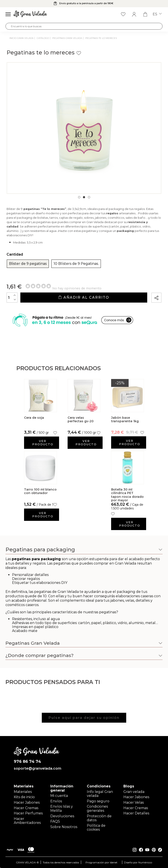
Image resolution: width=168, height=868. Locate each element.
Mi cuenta (59, 796)
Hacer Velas (134, 802)
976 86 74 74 (27, 762)
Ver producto (43, 443)
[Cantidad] (12, 298)
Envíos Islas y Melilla (62, 808)
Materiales (23, 792)
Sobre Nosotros (64, 827)
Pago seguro (98, 801)
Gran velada (134, 792)
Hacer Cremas (26, 808)
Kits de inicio (24, 797)
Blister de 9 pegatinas (28, 264)
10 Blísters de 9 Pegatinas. (76, 264)
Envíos (56, 801)
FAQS (55, 821)
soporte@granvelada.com (37, 769)
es (157, 14)
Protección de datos (99, 818)
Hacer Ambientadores (27, 821)
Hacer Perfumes (28, 813)
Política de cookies (96, 827)
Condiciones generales (97, 808)
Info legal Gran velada (100, 794)
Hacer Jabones (27, 802)
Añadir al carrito (84, 297)
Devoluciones (62, 816)
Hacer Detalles (136, 813)
